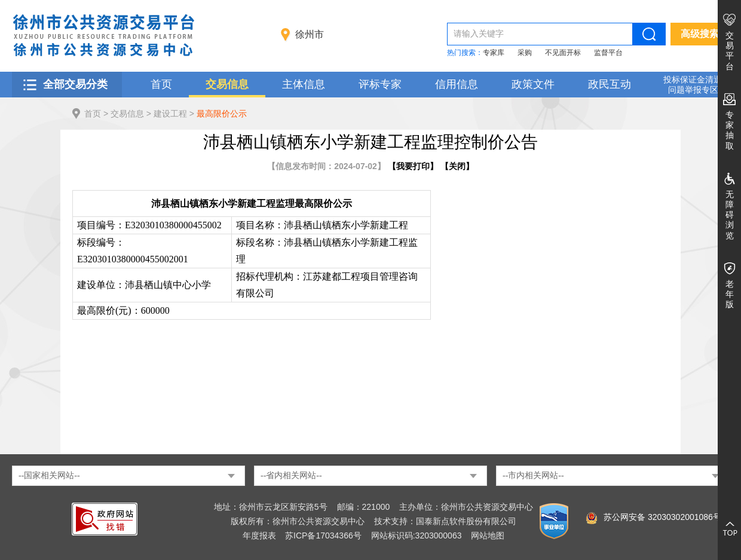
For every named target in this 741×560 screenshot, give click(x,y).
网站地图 (488, 535)
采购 (525, 53)
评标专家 (380, 84)
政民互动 (610, 84)
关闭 (457, 166)
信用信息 (457, 84)
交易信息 (227, 84)
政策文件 (533, 84)
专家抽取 (730, 130)
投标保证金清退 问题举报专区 (693, 85)
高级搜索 (700, 34)
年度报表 (259, 535)
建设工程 (170, 114)
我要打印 (413, 166)
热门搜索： (465, 53)
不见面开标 (563, 53)
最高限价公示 (222, 114)
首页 (161, 84)
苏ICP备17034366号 (323, 535)
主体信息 (304, 84)
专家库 (494, 53)
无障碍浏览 (730, 215)
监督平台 (608, 53)
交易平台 (730, 51)
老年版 (730, 294)
